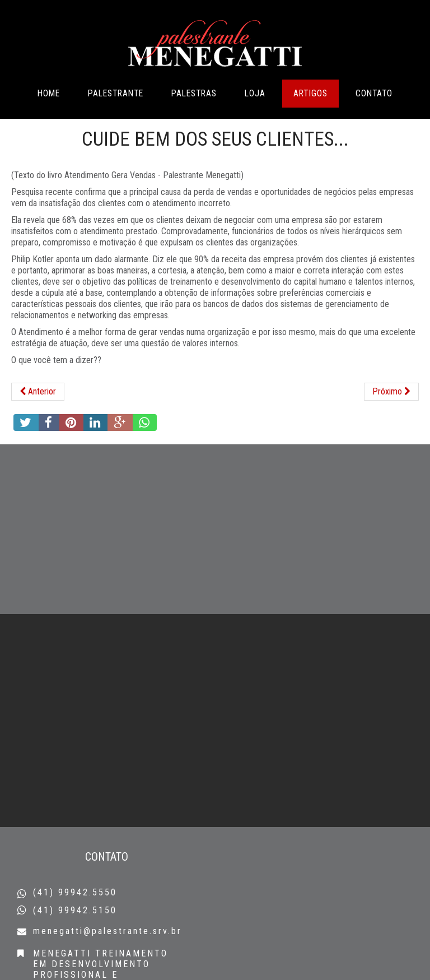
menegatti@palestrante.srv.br (107, 931)
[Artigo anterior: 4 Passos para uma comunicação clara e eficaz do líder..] (38, 420)
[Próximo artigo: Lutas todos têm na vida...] (391, 420)
